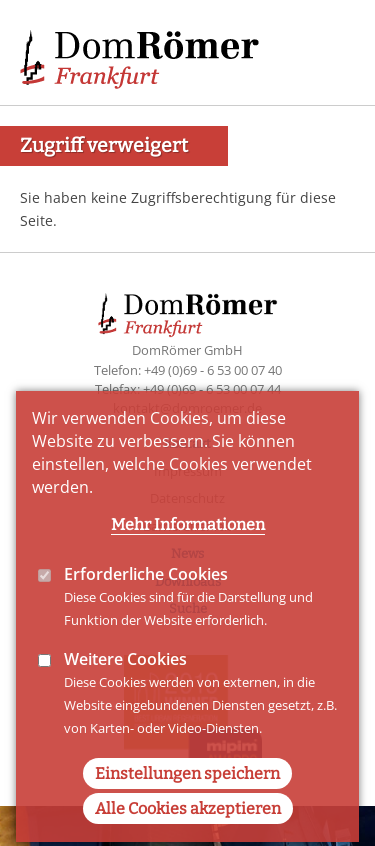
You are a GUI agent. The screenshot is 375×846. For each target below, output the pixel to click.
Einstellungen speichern (187, 810)
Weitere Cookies (125, 696)
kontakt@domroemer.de (187, 408)
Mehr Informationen (188, 561)
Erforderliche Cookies (146, 611)
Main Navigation (325, 50)
